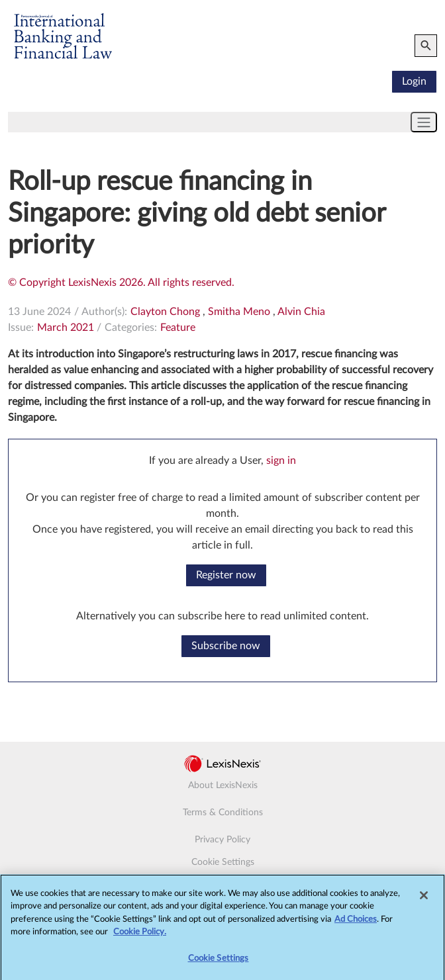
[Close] (424, 901)
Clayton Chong (165, 312)
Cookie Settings (223, 862)
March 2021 (66, 328)
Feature (178, 328)
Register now (226, 575)
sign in (281, 461)
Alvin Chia (301, 312)
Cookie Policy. (140, 939)
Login (414, 81)
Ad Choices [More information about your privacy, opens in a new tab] (356, 925)
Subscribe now (226, 646)
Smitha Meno (239, 312)
